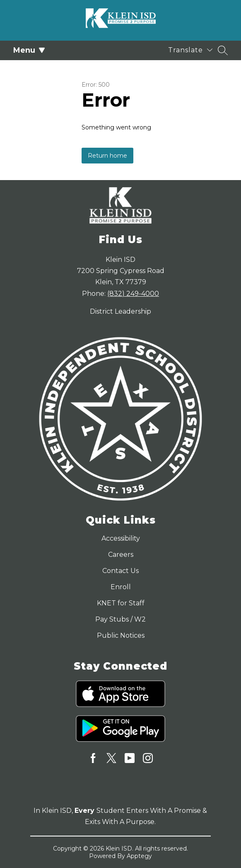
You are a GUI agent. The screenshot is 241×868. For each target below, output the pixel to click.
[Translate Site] (190, 50)
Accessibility (121, 538)
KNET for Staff (121, 603)
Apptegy (139, 856)
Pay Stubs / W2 (121, 619)
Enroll (121, 587)
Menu (29, 50)
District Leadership (121, 311)
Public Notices (121, 635)
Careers (121, 555)
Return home (107, 156)
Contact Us (121, 571)
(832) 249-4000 (133, 294)
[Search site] (223, 50)
